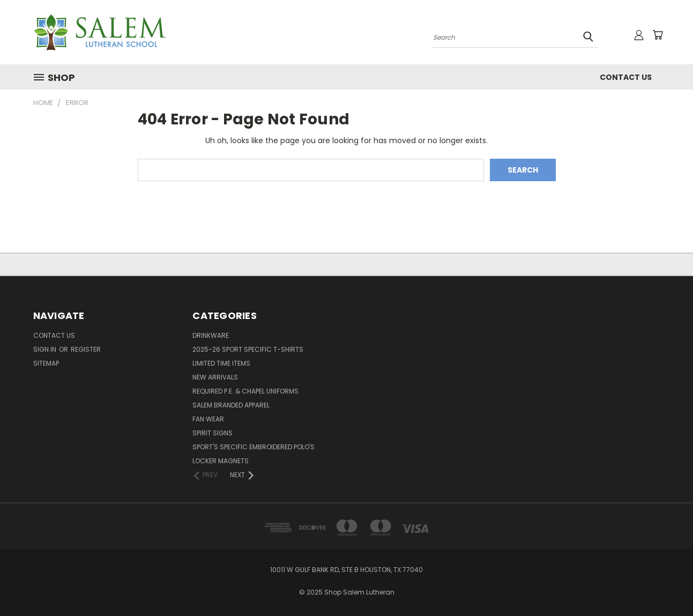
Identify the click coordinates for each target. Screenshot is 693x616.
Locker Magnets (221, 461)
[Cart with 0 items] (658, 35)
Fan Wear (208, 419)
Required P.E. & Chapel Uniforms (245, 391)
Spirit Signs (213, 433)
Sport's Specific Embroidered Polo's (254, 447)
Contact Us (626, 77)
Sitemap (46, 363)
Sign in (46, 349)
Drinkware (211, 335)
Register (86, 349)
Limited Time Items (221, 363)
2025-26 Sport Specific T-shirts (248, 349)
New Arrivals (215, 377)
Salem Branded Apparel (231, 405)
